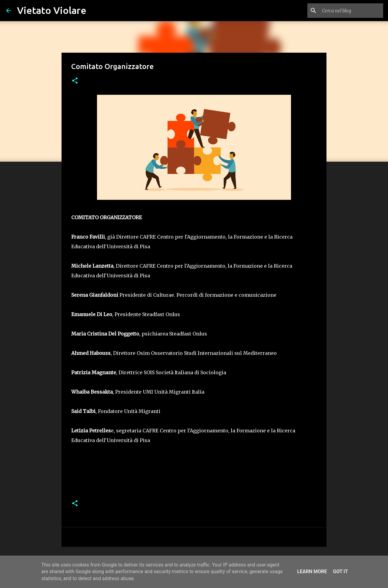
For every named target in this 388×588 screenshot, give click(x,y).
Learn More (312, 571)
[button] (75, 81)
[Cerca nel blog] (351, 11)
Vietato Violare (52, 10)
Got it (340, 571)
